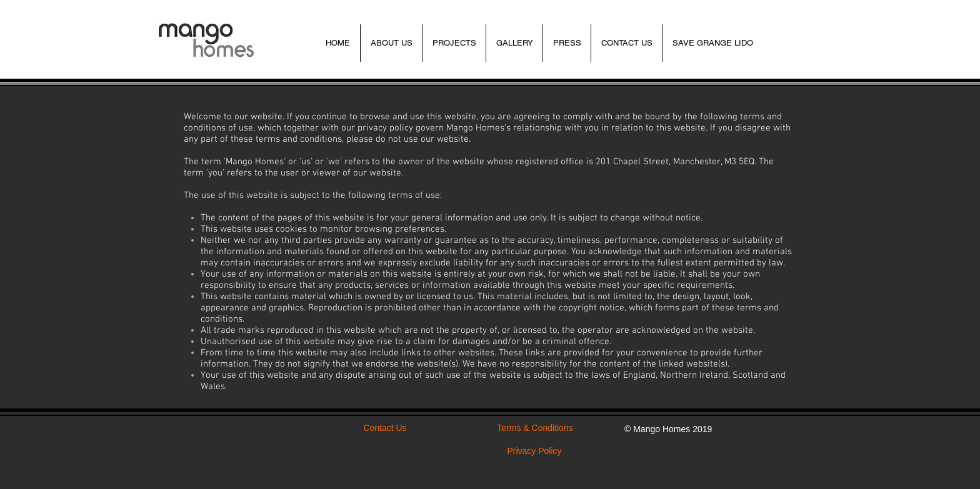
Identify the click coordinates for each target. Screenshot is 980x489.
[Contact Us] (385, 428)
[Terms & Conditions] (535, 428)
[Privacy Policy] (534, 452)
